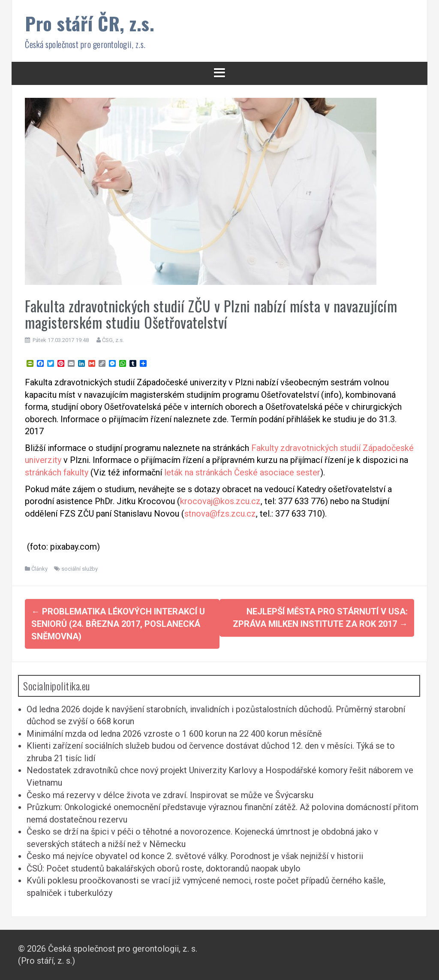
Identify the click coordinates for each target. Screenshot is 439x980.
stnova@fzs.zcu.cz (220, 514)
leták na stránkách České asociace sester (242, 472)
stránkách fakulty (57, 472)
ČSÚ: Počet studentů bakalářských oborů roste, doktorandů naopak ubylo (164, 868)
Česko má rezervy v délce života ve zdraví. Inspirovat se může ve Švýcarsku (170, 795)
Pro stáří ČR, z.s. (90, 23)
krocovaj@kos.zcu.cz (220, 501)
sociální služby (80, 569)
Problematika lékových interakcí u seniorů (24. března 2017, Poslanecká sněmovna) (118, 624)
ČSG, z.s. (113, 340)
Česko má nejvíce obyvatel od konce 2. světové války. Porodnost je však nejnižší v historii (195, 856)
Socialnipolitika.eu (57, 686)
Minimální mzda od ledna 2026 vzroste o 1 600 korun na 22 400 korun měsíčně (174, 734)
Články (39, 569)
